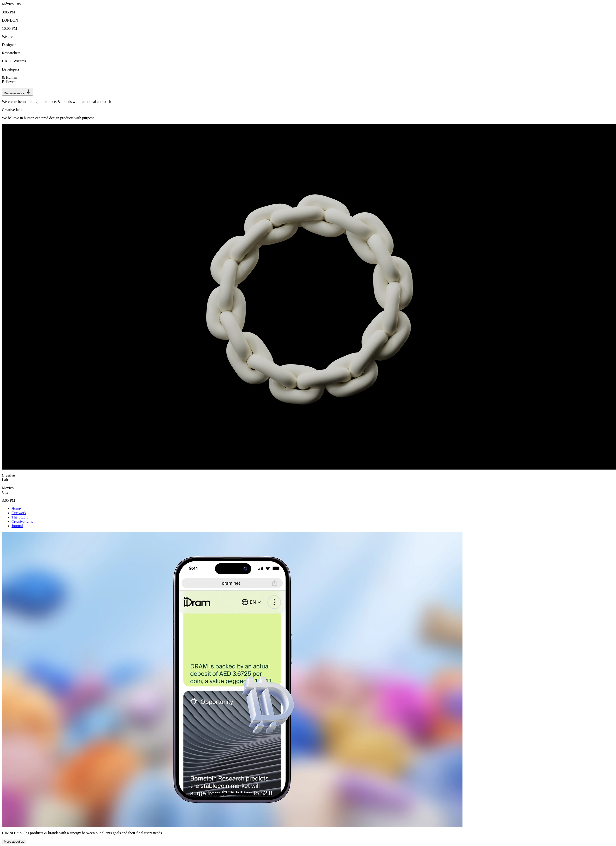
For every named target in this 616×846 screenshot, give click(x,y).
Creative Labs (22, 521)
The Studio (20, 517)
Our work (19, 513)
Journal (17, 526)
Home (16, 509)
